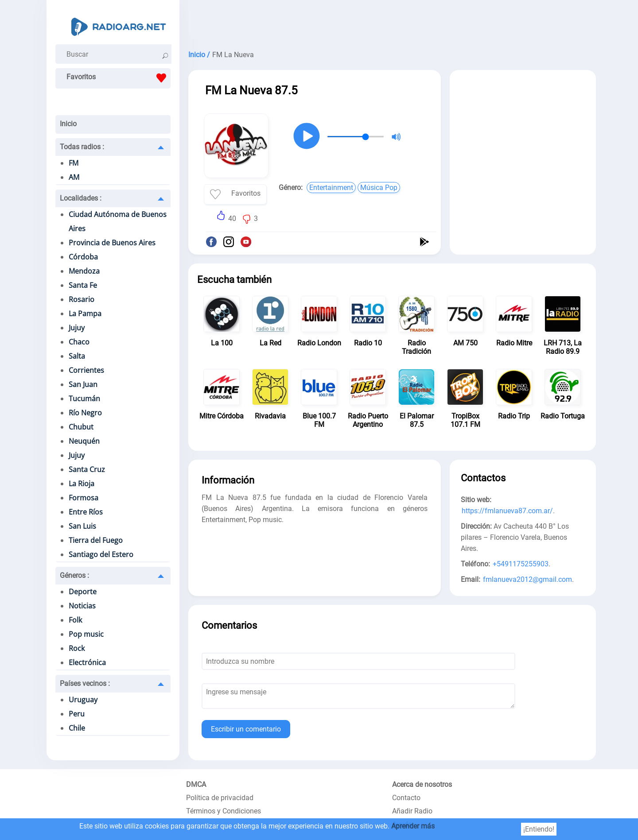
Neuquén (84, 441)
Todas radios (82, 147)
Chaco (79, 342)
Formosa (84, 498)
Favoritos (119, 78)
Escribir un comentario (246, 729)
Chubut (81, 427)
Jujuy (77, 328)
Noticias (82, 606)
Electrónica (87, 662)
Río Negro (85, 413)
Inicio (68, 124)
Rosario (82, 299)
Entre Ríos (86, 512)
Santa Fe (83, 285)
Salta (77, 356)
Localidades (81, 198)
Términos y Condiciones (224, 811)
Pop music (86, 634)
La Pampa (85, 314)
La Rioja (82, 484)
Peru (77, 714)
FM (74, 163)
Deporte (83, 592)
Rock (77, 648)
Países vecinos (85, 683)
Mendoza (84, 271)
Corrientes (86, 370)
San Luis (82, 526)
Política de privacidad (220, 798)
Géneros (74, 575)
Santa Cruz (87, 469)
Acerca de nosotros (422, 784)
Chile (77, 728)
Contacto (406, 798)
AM (74, 177)
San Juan (83, 384)
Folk (75, 620)
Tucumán (84, 399)
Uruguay (83, 700)
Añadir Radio (412, 811)
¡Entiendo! (539, 829)
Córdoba (83, 257)
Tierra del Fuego (96, 540)
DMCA (196, 784)
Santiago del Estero (101, 554)
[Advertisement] (392, 22)
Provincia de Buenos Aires (112, 243)
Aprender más (413, 826)
